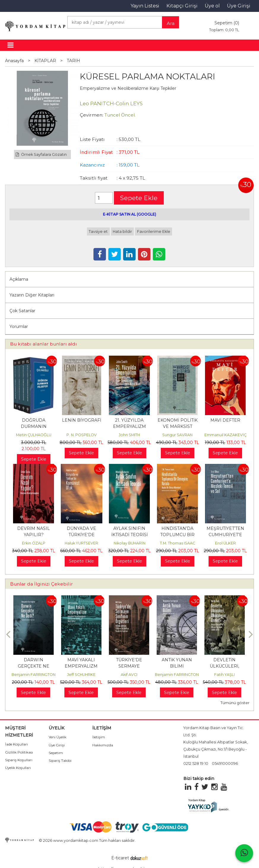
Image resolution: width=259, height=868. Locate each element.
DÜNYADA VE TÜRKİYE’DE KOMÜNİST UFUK (82, 535)
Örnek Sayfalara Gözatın (41, 154)
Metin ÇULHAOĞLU (34, 435)
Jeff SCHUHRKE (81, 675)
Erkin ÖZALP (34, 543)
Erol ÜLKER (225, 543)
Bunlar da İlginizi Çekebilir (42, 584)
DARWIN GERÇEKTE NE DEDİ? (34, 666)
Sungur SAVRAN (177, 435)
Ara (171, 23)
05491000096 (225, 763)
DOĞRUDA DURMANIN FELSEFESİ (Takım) (34, 426)
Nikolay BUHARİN (129, 543)
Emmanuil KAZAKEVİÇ (225, 435)
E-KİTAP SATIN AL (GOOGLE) (129, 214)
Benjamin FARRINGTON (34, 675)
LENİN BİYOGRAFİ (82, 420)
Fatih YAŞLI (224, 675)
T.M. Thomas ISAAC (178, 543)
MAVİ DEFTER (225, 420)
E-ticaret (120, 858)
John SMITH (129, 435)
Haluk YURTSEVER (81, 543)
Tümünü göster (235, 703)
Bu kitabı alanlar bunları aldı (43, 344)
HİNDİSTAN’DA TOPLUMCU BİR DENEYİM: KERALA (177, 535)
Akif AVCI (129, 675)
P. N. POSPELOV (82, 435)
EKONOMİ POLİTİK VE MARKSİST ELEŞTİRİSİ (178, 426)
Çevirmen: (92, 115)
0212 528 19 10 (196, 763)
